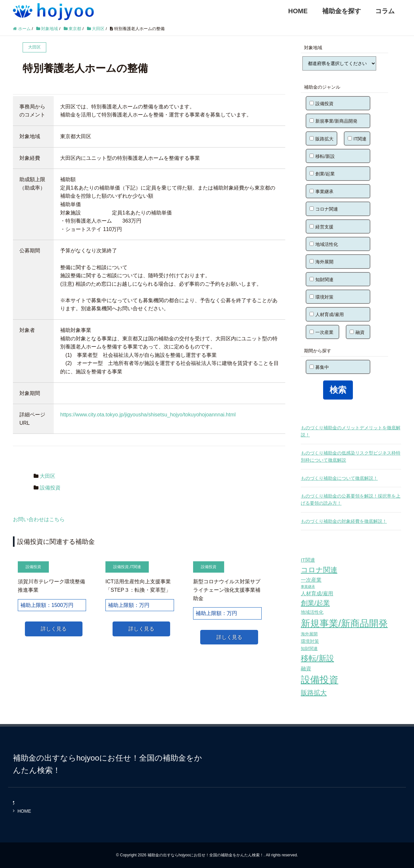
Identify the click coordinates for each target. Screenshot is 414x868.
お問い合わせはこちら (39, 519)
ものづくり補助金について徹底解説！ (339, 478)
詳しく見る (54, 629)
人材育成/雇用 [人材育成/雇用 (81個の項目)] (317, 593)
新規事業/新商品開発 (333, 121)
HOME (298, 11)
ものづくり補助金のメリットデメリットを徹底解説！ (351, 431)
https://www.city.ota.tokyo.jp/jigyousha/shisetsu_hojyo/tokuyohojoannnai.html (148, 415)
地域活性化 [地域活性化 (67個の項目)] (312, 612)
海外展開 (321, 262)
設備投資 (50, 488)
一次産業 (321, 332)
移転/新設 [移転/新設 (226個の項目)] (317, 658)
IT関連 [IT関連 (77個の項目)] (308, 560)
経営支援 (321, 227)
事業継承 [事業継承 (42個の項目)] (308, 587)
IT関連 (135, 567)
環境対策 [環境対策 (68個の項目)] (310, 641)
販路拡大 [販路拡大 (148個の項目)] (314, 692)
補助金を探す (342, 11)
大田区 (48, 476)
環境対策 (321, 297)
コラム (385, 11)
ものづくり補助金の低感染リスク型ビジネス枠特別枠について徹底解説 (351, 456)
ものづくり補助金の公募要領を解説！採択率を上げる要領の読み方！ (351, 500)
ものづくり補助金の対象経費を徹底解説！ (344, 521)
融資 (357, 332)
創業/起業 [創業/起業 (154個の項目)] (315, 603)
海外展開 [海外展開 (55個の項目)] (309, 634)
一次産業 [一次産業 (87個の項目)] (311, 580)
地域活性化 (324, 244)
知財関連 (321, 280)
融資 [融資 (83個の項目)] (306, 669)
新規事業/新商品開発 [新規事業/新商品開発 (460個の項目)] (344, 623)
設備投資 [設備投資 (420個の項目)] (320, 680)
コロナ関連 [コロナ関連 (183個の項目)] (319, 570)
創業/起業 (322, 174)
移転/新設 (322, 156)
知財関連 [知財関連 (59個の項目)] (309, 648)
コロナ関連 (324, 209)
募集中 (319, 367)
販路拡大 (321, 139)
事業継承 (321, 192)
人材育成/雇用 (327, 314)
